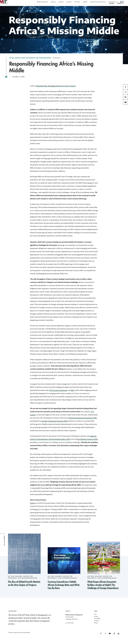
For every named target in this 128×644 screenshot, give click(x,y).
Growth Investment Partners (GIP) (55, 425)
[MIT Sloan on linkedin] (118, 638)
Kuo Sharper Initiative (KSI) (87, 443)
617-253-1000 (69, 627)
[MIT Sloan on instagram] (114, 638)
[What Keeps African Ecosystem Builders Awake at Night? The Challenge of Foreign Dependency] (104, 569)
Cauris (32, 507)
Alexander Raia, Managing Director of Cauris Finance (56, 90)
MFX (72, 394)
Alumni (69, 2)
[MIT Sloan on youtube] (110, 638)
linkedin (126, 103)
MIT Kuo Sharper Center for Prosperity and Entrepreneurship (30, 62)
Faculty (77, 2)
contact (112, 7)
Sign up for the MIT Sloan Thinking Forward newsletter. (67, 7)
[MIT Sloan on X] (105, 638)
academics (112, 2)
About (85, 2)
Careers (96, 620)
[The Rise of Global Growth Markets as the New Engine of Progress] (24, 564)
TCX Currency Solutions (58, 394)
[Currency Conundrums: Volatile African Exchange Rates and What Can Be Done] (64, 572)
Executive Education (98, 2)
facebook (126, 93)
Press (95, 618)
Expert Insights (42, 2)
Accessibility (97, 622)
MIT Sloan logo (5, 10)
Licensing (96, 625)
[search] (121, 7)
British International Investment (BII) (83, 422)
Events (61, 2)
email (125, 108)
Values (53, 2)
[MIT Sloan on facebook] (101, 638)
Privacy (96, 627)
